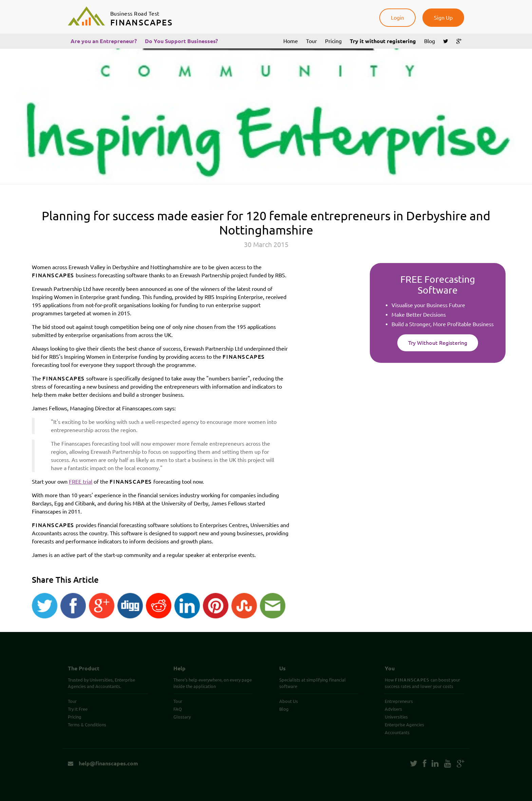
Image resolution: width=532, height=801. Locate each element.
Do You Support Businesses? (181, 41)
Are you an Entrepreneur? (104, 41)
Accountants (397, 732)
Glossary (182, 717)
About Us (289, 701)
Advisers (393, 709)
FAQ (178, 709)
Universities (396, 717)
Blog (430, 41)
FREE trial (81, 482)
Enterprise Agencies (404, 725)
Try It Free (78, 709)
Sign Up (443, 18)
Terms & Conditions (87, 725)
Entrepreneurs (399, 701)
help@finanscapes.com (103, 763)
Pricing (333, 41)
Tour (311, 41)
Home (291, 41)
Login (397, 18)
